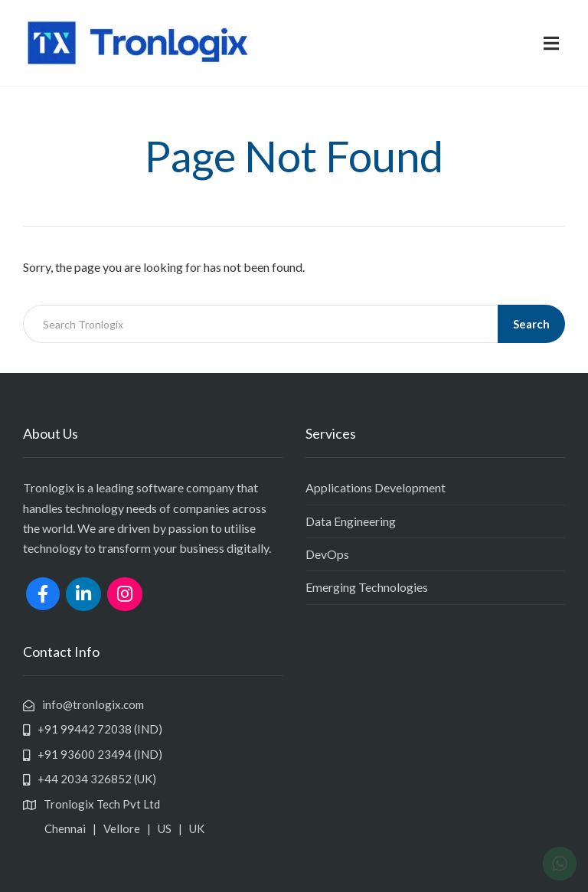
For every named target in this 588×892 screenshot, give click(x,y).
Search (531, 324)
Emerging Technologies (367, 587)
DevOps (327, 554)
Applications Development (376, 487)
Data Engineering (351, 521)
